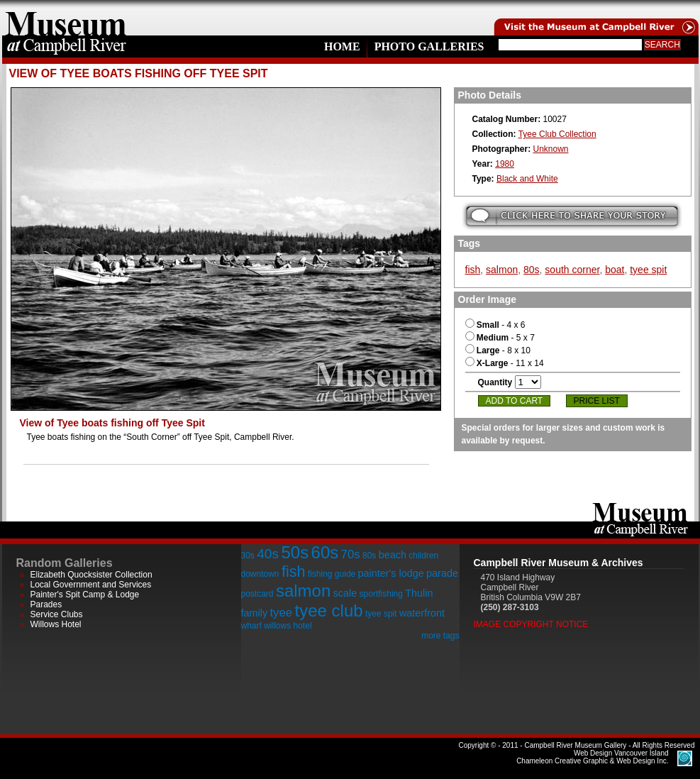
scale (345, 593)
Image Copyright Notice (531, 624)
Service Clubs (57, 614)
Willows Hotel (56, 624)
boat (615, 270)
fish (473, 270)
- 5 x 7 (500, 338)
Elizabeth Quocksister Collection (91, 575)
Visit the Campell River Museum (595, 18)
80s (532, 270)
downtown (260, 574)
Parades (46, 604)
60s (325, 552)
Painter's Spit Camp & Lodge (85, 595)
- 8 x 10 (498, 350)
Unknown (551, 149)
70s (351, 554)
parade (442, 573)
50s (295, 552)
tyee (281, 613)
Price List (597, 401)
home (66, 18)
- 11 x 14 (505, 363)
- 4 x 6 (495, 325)
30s (248, 556)
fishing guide (332, 574)
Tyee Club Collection (557, 134)
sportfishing (381, 594)
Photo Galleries (429, 46)
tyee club (329, 611)
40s (268, 554)
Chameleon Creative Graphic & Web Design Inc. (592, 757)
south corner (572, 270)
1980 (505, 164)
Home (342, 46)
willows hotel (288, 626)
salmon (502, 270)
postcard (257, 594)
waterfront (422, 613)
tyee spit (648, 270)
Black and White (527, 179)
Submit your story (572, 216)
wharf (251, 626)
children (423, 556)
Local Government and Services (91, 585)
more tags (440, 636)
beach (393, 555)
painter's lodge (391, 573)
